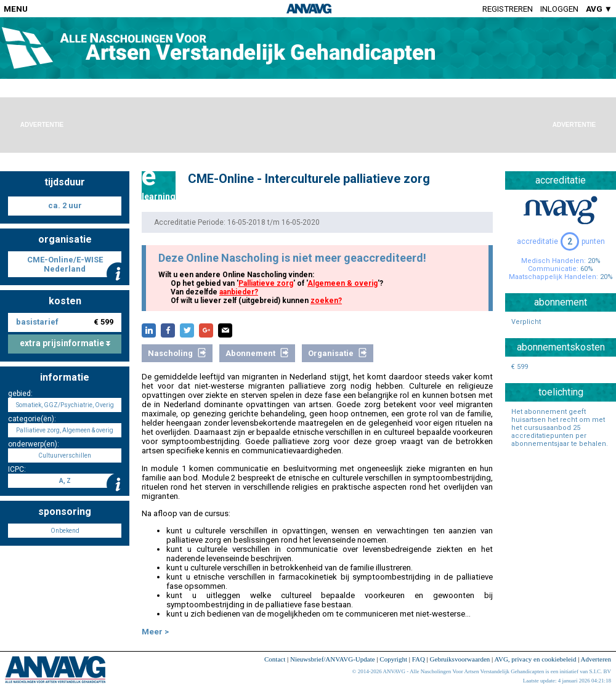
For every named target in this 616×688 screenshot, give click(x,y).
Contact (275, 659)
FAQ (419, 659)
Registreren (508, 9)
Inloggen (559, 9)
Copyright (393, 659)
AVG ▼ (599, 9)
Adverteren (596, 659)
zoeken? (326, 301)
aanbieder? (239, 292)
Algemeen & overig (342, 283)
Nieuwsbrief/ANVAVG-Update (333, 659)
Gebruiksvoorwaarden (460, 659)
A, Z (65, 481)
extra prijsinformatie (65, 343)
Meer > (155, 632)
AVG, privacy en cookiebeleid (535, 659)
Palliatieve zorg (266, 283)
